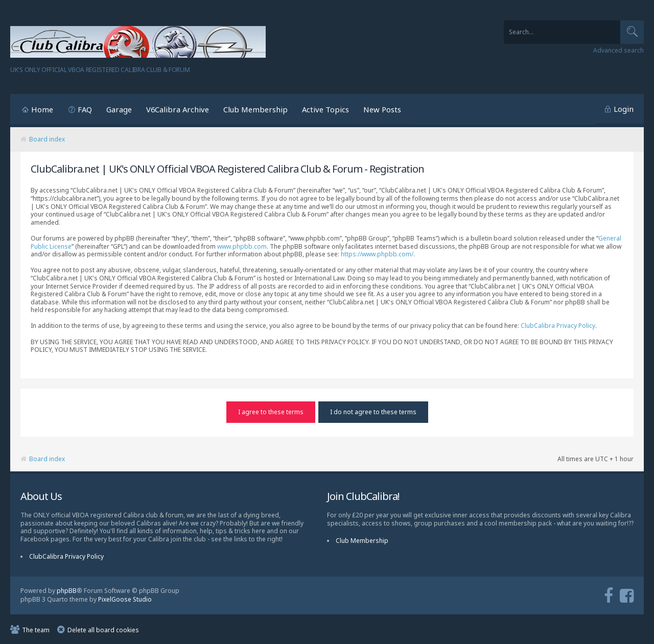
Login (624, 109)
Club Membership (255, 109)
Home (42, 109)
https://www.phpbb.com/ (377, 254)
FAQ (85, 109)
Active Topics (325, 109)
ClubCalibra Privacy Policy (558, 326)
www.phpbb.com (242, 246)
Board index (47, 139)
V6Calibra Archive (178, 109)
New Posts (382, 109)
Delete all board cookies (103, 629)
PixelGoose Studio (125, 599)
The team (36, 629)
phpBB (67, 590)
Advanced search (618, 51)
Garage (119, 109)
